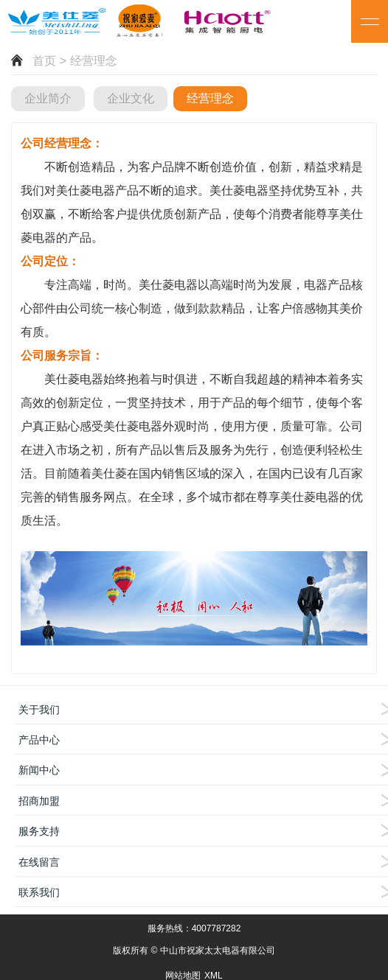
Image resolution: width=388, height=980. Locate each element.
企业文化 (131, 98)
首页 (44, 61)
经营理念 (210, 98)
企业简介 (48, 98)
